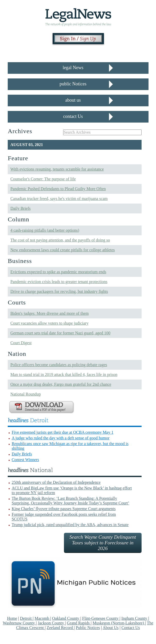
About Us (111, 628)
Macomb (42, 618)
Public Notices (88, 628)
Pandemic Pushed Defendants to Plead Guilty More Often (58, 189)
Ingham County (135, 618)
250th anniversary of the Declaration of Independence (56, 482)
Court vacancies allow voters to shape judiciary (49, 323)
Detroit (26, 618)
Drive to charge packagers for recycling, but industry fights (59, 291)
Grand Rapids (79, 623)
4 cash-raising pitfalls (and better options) (45, 230)
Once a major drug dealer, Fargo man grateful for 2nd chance (61, 384)
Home (12, 618)
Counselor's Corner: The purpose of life (43, 179)
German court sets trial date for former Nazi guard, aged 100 (60, 333)
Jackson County (51, 623)
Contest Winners (25, 460)
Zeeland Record (60, 628)
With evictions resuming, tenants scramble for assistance (57, 169)
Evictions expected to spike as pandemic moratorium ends (58, 272)
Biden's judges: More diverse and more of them (50, 313)
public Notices (73, 84)
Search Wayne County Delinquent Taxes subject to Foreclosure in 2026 (103, 543)
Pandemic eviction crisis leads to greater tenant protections (59, 282)
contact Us (73, 116)
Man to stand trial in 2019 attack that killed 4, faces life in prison (64, 375)
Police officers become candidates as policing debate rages (59, 365)
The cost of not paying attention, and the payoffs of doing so (60, 240)
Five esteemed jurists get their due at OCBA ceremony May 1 (63, 432)
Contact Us (131, 628)
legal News (73, 68)
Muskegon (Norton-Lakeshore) (119, 623)
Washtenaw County (19, 623)
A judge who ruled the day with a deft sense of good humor (60, 438)
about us (73, 100)
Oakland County (66, 618)
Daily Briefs (20, 208)
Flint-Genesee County (101, 618)
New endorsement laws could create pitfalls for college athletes (63, 250)
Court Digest (21, 343)
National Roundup (26, 394)
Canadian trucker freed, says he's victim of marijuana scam (59, 199)
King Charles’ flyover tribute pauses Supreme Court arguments (64, 509)
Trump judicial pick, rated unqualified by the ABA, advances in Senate (70, 525)
